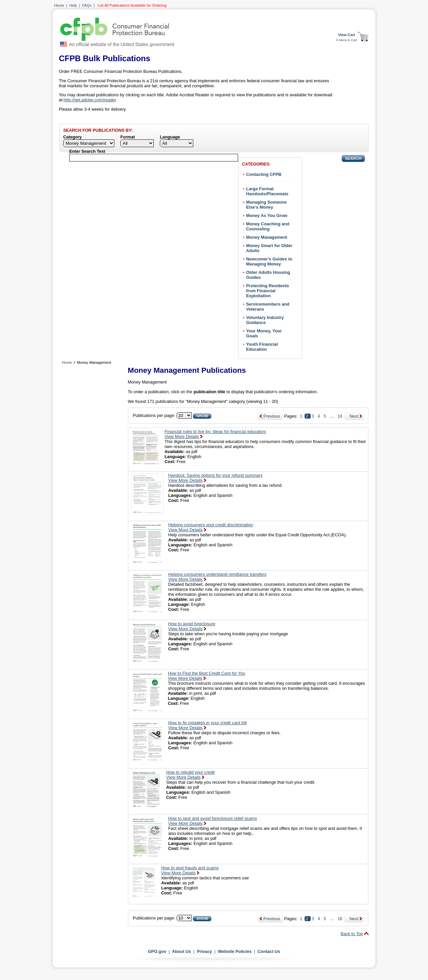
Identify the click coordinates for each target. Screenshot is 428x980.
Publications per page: (154, 415)
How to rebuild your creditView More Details (190, 775)
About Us (181, 951)
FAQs (87, 5)
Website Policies (235, 951)
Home (59, 5)
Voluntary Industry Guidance (265, 320)
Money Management (267, 237)
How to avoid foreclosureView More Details (192, 626)
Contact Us (269, 951)
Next (354, 416)
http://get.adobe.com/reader (90, 100)
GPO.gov (157, 951)
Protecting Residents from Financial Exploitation (267, 291)
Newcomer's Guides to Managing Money (269, 261)
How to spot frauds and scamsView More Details (190, 870)
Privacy (205, 951)
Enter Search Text (87, 151)
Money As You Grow (267, 215)
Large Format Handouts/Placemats (267, 191)
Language (170, 137)
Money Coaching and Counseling (268, 226)
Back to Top (352, 934)
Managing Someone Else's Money (266, 205)
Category (72, 137)
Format (128, 137)
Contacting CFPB (264, 174)
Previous (272, 416)
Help (73, 5)
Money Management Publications (187, 370)
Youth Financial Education (262, 347)
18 (340, 416)
